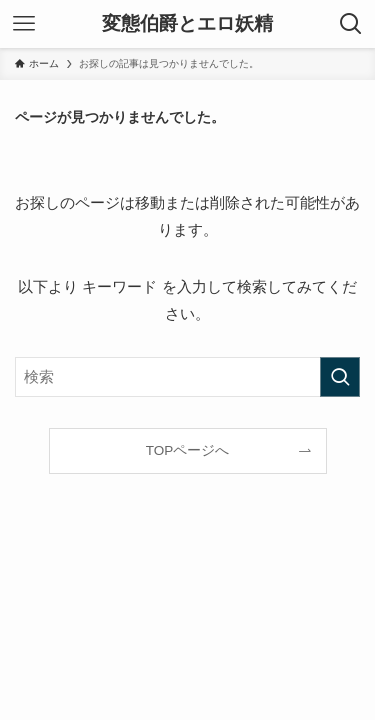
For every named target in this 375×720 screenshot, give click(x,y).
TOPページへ (188, 450)
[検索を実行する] (340, 377)
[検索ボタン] (351, 24)
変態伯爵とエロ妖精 (187, 24)
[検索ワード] (187, 377)
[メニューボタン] (24, 24)
